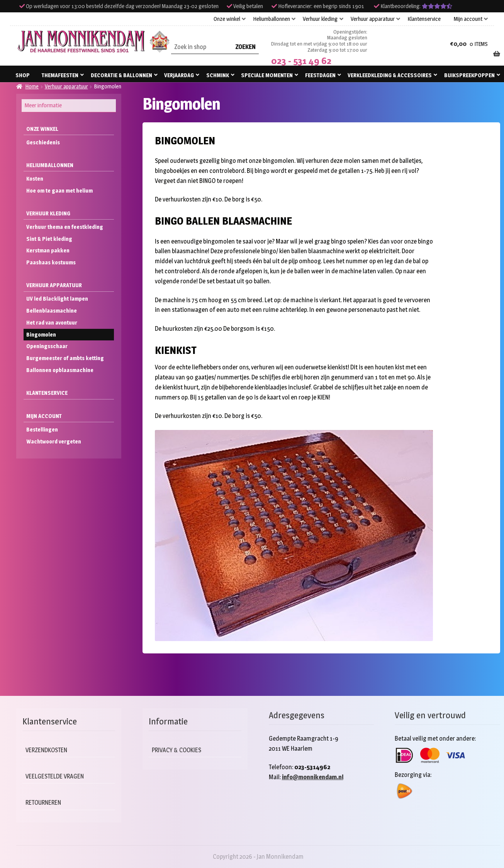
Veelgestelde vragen (56, 776)
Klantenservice (424, 19)
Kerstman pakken (48, 250)
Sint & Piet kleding (49, 239)
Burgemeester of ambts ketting (65, 358)
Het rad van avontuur (52, 322)
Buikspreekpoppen (469, 75)
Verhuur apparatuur (373, 19)
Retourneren (45, 803)
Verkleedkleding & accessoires (390, 75)
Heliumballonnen (272, 19)
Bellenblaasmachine (52, 310)
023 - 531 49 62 (301, 61)
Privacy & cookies (178, 750)
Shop (23, 75)
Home (32, 86)
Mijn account (468, 19)
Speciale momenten (267, 75)
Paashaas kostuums (51, 262)
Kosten (35, 179)
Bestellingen (42, 429)
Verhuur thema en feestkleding (65, 227)
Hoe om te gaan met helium (59, 190)
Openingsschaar (47, 346)
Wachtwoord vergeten (54, 441)
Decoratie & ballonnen (121, 75)
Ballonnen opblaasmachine (60, 370)
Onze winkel (227, 19)
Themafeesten (60, 75)
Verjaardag (179, 75)
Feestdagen (320, 75)
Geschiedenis (43, 142)
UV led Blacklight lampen (57, 299)
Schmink (218, 75)
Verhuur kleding (320, 19)
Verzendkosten (48, 750)
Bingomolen (41, 334)
